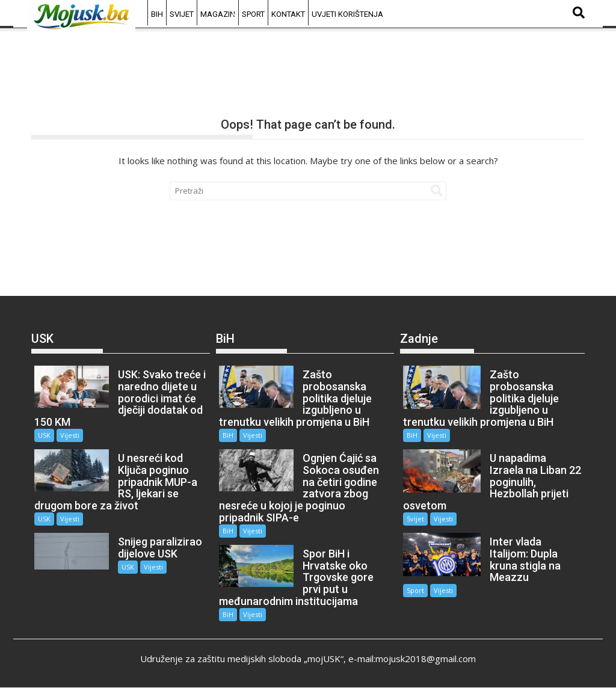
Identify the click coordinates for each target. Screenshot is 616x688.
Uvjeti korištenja (347, 14)
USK (44, 435)
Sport (253, 14)
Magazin (218, 14)
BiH (157, 14)
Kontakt (288, 14)
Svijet (182, 14)
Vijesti (70, 435)
